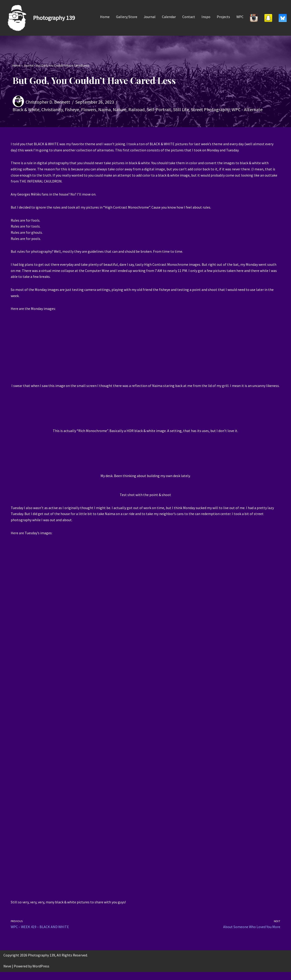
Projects (223, 17)
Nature (120, 109)
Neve (7, 974)
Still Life (181, 109)
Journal (149, 17)
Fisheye (72, 109)
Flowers (89, 109)
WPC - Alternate (247, 109)
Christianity (52, 109)
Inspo (206, 17)
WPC (240, 17)
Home (104, 17)
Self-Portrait (159, 109)
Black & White (26, 109)
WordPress (41, 974)
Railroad (136, 109)
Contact (188, 17)
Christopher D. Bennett (48, 102)
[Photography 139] (39, 18)
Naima (104, 109)
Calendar (169, 17)
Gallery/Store (126, 17)
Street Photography (210, 109)
